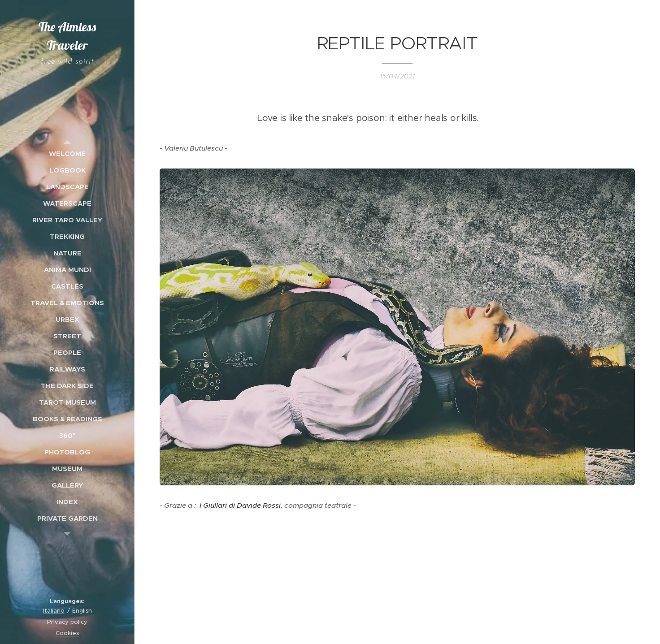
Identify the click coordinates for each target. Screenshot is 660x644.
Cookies (67, 633)
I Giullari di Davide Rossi (240, 505)
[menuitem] (67, 153)
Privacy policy (67, 622)
